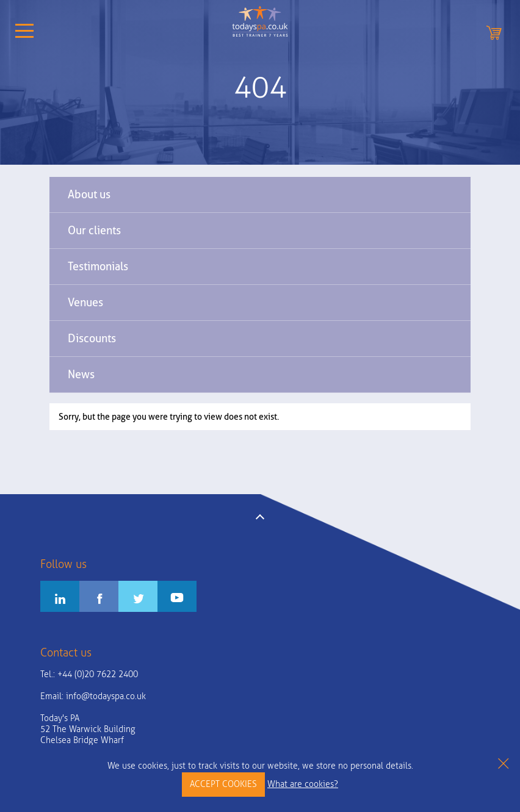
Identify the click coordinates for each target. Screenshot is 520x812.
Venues (85, 302)
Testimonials (98, 266)
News (81, 374)
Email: (93, 696)
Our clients (94, 230)
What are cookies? (303, 784)
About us (89, 194)
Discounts (92, 338)
